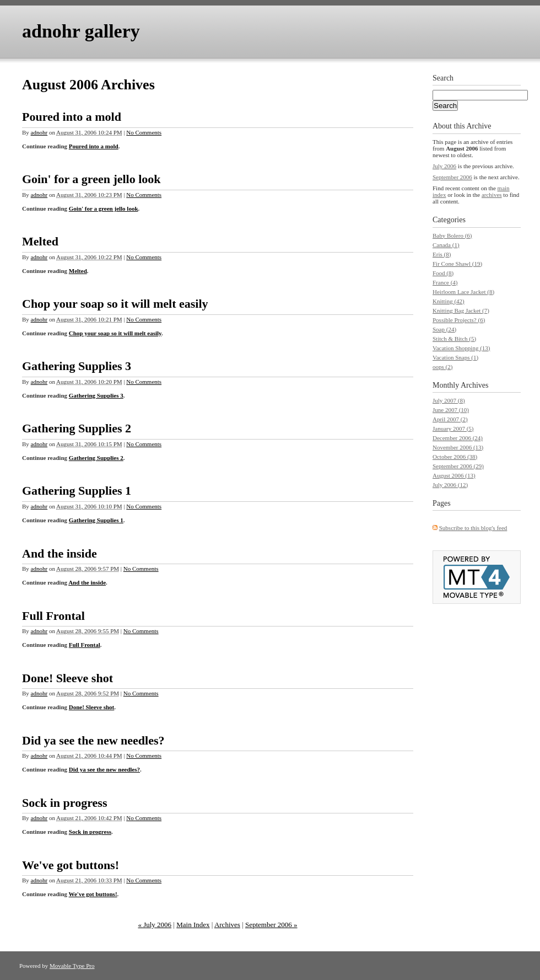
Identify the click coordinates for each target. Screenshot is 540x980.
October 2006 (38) (455, 457)
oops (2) (442, 367)
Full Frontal (53, 616)
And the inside (60, 553)
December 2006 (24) (458, 438)
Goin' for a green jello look (91, 179)
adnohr (39, 132)
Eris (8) (442, 254)
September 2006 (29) (458, 466)
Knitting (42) (449, 301)
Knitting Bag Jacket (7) (461, 310)
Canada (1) (446, 245)
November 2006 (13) (458, 447)
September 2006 (452, 177)
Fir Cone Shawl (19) (457, 264)
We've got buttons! (71, 865)
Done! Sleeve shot (67, 678)
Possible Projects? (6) (459, 320)
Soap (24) (444, 329)
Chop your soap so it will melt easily (115, 304)
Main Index (193, 925)
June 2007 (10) (451, 410)
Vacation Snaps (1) (455, 357)
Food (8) (443, 273)
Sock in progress (64, 803)
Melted (40, 241)
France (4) (445, 282)
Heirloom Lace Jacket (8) (463, 292)
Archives (227, 925)
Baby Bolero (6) (452, 235)
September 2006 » (271, 925)
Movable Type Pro (72, 966)
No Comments (144, 132)
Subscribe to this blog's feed (473, 528)
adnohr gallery (81, 31)
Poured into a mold (72, 117)
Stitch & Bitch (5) (454, 339)
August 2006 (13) (454, 475)
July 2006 (444, 166)
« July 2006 (155, 925)
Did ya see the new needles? (93, 740)
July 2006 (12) (450, 485)
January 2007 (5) (453, 429)
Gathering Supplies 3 (77, 366)
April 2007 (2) (450, 419)
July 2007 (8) (449, 400)
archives (492, 195)
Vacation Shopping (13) (461, 348)
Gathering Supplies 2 (77, 428)
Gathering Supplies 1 (77, 491)
